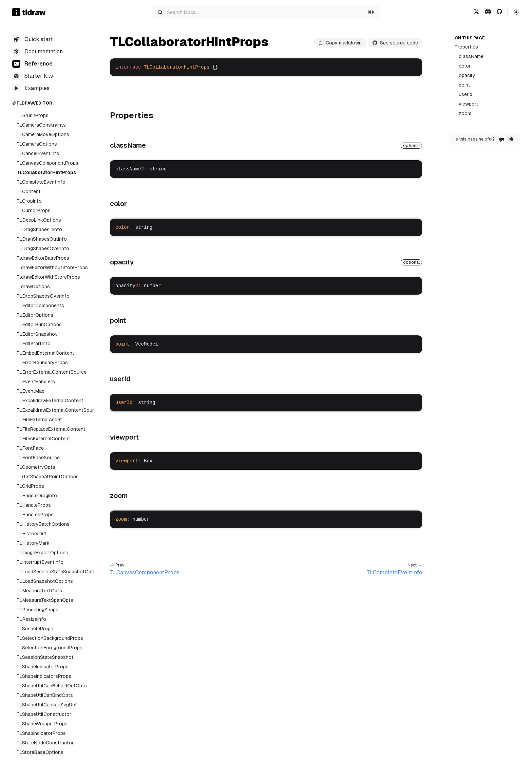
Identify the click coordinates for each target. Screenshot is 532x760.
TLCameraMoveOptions (43, 134)
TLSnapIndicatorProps (41, 733)
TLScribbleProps (35, 629)
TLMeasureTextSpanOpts (45, 600)
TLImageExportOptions (42, 553)
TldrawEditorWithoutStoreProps (52, 267)
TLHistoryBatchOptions (43, 524)
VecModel (147, 344)
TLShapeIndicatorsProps (44, 676)
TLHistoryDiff (32, 534)
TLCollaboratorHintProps (46, 172)
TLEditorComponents (40, 305)
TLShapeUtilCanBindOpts (45, 695)
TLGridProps (30, 486)
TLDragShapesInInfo (39, 229)
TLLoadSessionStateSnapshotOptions (60, 572)
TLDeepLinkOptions (39, 220)
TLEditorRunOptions (39, 325)
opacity (467, 75)
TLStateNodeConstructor (45, 743)
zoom (465, 113)
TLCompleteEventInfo (41, 182)
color (465, 66)
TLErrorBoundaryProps (42, 363)
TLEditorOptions (35, 315)
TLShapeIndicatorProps (43, 667)
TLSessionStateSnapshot (45, 657)
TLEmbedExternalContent (45, 353)
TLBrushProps (33, 115)
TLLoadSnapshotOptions (45, 581)
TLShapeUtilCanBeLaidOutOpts (52, 686)
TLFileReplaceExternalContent (51, 429)
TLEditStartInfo (34, 344)
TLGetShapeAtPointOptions (48, 477)
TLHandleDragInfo (37, 496)
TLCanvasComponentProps (47, 163)
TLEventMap (31, 391)
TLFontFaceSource (38, 458)
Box (148, 461)
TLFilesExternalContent (43, 439)
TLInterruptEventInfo (40, 562)
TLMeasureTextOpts (39, 591)
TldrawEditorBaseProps (43, 258)
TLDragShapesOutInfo (42, 239)
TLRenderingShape (37, 610)
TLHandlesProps (35, 515)
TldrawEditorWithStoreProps (48, 277)
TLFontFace (30, 448)
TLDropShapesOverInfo (43, 296)
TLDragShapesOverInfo (43, 248)
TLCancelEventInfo (38, 153)
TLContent (29, 191)
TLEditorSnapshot (37, 334)
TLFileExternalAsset (39, 420)
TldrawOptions (33, 286)
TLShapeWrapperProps (42, 724)
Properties (466, 47)
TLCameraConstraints (41, 125)
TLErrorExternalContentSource (52, 372)
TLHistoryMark (33, 543)
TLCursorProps (34, 210)
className (471, 56)
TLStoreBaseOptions (40, 752)
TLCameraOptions (37, 144)
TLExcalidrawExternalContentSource (58, 410)
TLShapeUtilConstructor (44, 714)
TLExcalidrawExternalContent (50, 401)
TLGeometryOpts (36, 467)
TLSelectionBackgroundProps (50, 638)
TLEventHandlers (36, 382)
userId (465, 94)
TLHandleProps (34, 505)
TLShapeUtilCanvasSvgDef (47, 705)
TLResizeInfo (31, 619)
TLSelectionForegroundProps (50, 648)
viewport (469, 104)
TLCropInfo (29, 201)
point (464, 85)
